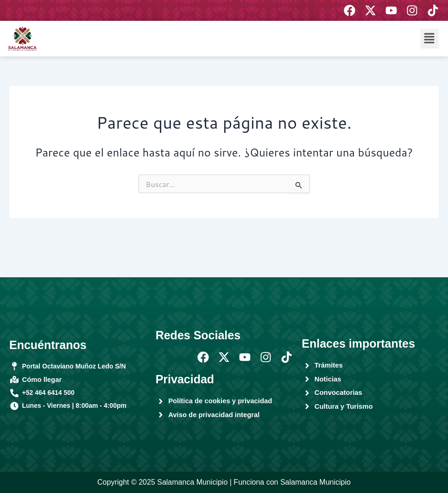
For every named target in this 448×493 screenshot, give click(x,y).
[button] (429, 39)
